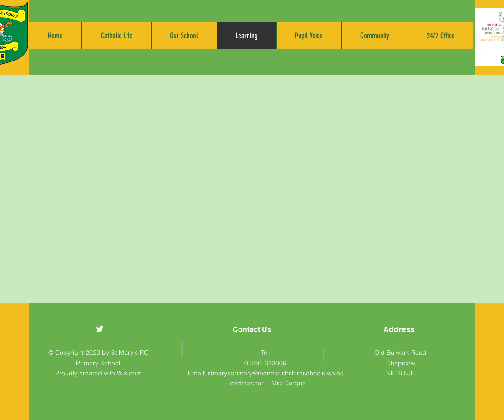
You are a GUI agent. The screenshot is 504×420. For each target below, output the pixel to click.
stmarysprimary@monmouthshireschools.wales (275, 373)
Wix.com (129, 373)
